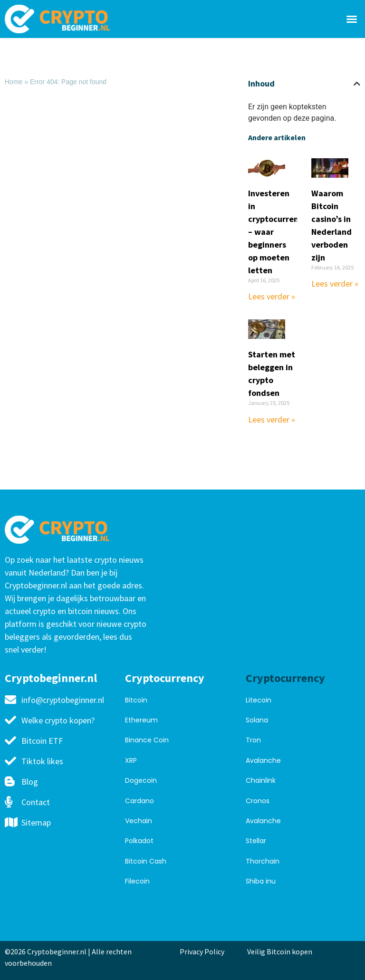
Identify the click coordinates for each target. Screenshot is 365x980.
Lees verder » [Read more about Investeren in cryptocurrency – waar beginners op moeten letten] (272, 296)
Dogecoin (141, 780)
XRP (131, 760)
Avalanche (263, 760)
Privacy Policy (202, 951)
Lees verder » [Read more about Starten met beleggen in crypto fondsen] (272, 419)
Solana (257, 720)
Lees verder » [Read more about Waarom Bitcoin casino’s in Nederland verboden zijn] (335, 283)
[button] (352, 19)
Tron (253, 740)
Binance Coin (147, 740)
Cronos (258, 801)
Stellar (256, 841)
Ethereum (141, 720)
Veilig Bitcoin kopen (281, 951)
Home (14, 82)
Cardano (139, 801)
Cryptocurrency (165, 678)
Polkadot (139, 841)
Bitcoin (136, 700)
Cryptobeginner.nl (51, 678)
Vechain (139, 821)
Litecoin (259, 700)
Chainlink (261, 780)
